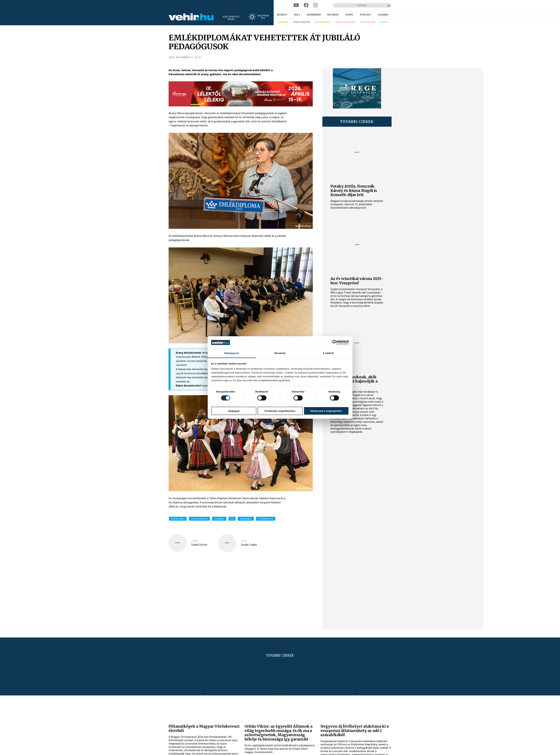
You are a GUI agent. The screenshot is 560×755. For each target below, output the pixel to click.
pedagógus (246, 519)
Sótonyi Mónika (199, 519)
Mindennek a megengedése (326, 411)
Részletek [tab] (280, 353)
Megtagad (234, 411)
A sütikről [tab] (328, 353)
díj (232, 519)
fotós (244, 541)
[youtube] (296, 5)
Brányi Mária (178, 519)
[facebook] (306, 5)
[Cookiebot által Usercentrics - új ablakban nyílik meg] (335, 342)
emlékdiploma (266, 519)
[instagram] (315, 5)
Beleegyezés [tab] (232, 353)
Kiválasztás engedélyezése (280, 411)
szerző (195, 541)
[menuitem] (282, 15)
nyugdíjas (219, 519)
